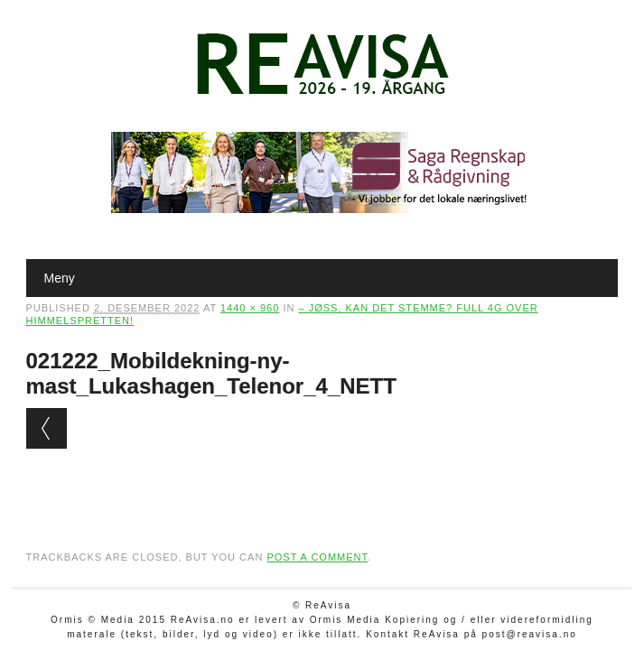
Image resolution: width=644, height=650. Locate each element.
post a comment (317, 557)
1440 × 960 (250, 308)
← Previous (47, 428)
